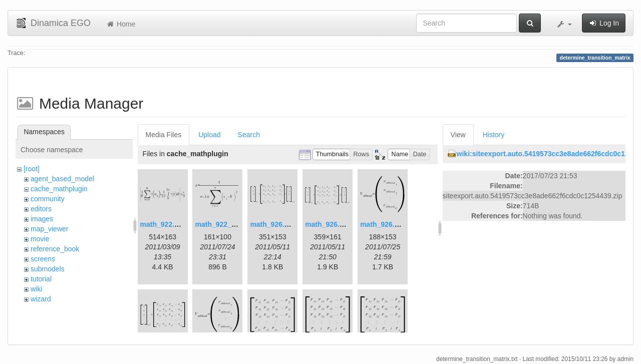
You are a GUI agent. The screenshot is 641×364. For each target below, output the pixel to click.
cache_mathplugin (59, 189)
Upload (209, 135)
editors (41, 209)
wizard (41, 299)
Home (120, 24)
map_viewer (49, 229)
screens (43, 259)
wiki (36, 289)
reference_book (55, 249)
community (48, 199)
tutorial (41, 279)
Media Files (164, 135)
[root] (32, 169)
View (458, 135)
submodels (48, 269)
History (494, 135)
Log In (604, 23)
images (42, 219)
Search (249, 135)
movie (40, 239)
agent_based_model (62, 179)
